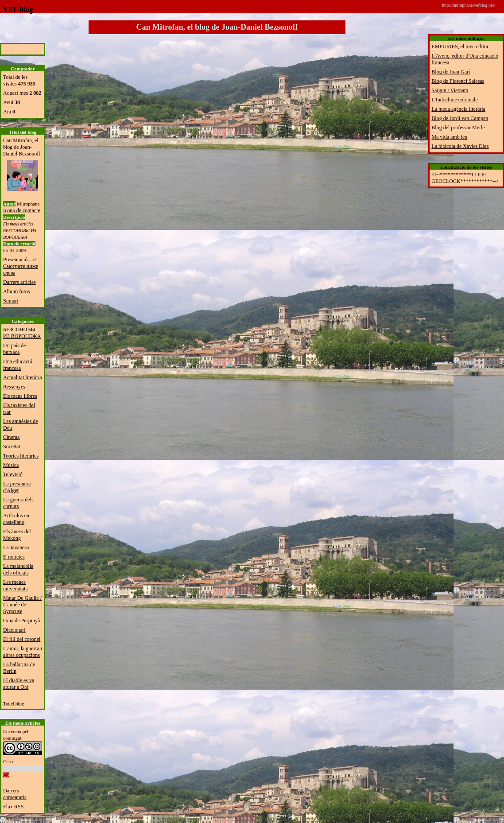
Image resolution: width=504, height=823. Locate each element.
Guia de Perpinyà (21, 621)
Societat (12, 446)
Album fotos (16, 291)
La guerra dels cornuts (18, 503)
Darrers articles (19, 282)
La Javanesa (16, 547)
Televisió (13, 474)
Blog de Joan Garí (451, 72)
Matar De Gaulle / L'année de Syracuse (22, 605)
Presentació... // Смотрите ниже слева (21, 266)
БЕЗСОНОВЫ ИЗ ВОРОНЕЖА (22, 333)
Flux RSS (13, 807)
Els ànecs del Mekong (17, 535)
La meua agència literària (458, 109)
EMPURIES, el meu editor (460, 47)
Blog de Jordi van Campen (460, 118)
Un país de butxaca (14, 349)
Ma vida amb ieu (449, 137)
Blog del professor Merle (458, 128)
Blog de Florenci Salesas (458, 81)
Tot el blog (14, 703)
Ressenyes (14, 387)
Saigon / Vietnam (450, 90)
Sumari (11, 301)
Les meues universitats (15, 585)
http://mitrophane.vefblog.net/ (469, 5)
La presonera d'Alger (17, 487)
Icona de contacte (22, 210)
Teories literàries (21, 456)
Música (11, 465)
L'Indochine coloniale (454, 100)
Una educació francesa (18, 365)
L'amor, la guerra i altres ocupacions (23, 652)
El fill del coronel (22, 639)
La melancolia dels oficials (18, 569)
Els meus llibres (20, 396)
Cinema (11, 437)
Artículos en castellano (16, 519)
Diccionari (14, 630)
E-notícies (14, 557)
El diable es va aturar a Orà (19, 684)
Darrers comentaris (15, 794)
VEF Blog (16, 10)
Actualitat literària (23, 377)
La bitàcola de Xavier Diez (460, 146)
